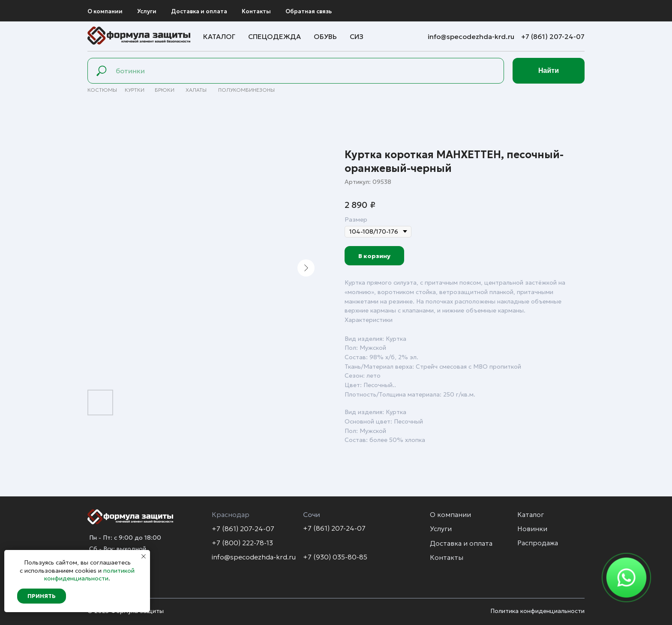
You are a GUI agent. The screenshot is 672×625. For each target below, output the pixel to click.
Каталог (219, 36)
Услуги (147, 11)
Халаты (196, 90)
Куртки (135, 90)
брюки (165, 90)
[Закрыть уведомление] (144, 556)
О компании (105, 11)
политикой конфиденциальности (89, 574)
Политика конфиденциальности (537, 611)
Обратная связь (309, 11)
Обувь (325, 36)
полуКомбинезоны (246, 90)
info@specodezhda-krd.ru (472, 36)
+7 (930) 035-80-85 (335, 557)
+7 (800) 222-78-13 (242, 543)
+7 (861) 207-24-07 (553, 36)
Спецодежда (274, 36)
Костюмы (102, 90)
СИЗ (357, 36)
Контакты (256, 11)
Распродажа (538, 543)
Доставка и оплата (199, 11)
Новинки (532, 529)
